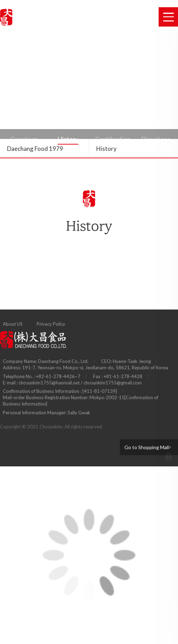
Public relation (39, 34)
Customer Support (90, 34)
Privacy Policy (51, 324)
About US (13, 324)
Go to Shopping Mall (147, 447)
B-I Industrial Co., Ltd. (32, 17)
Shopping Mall (141, 34)
